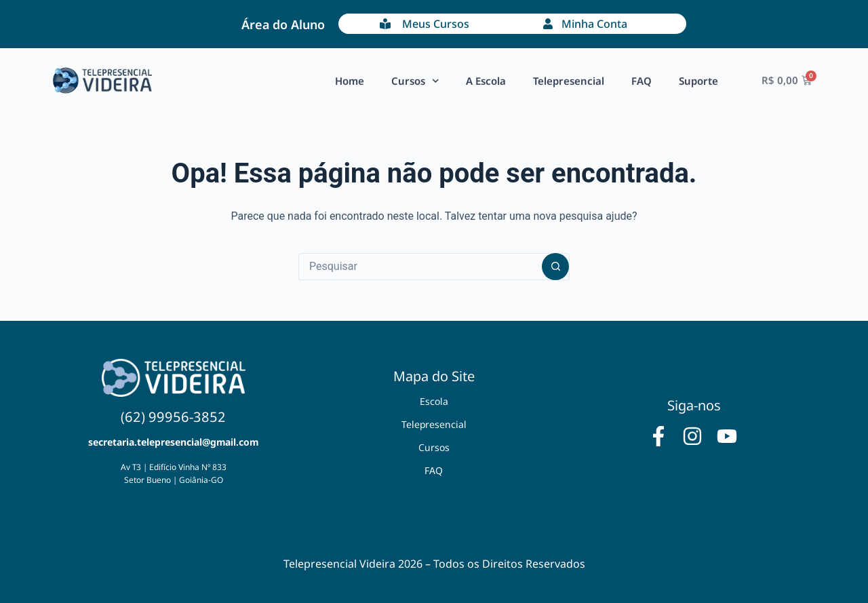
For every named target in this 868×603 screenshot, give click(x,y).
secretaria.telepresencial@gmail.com (173, 442)
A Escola (486, 81)
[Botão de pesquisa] (555, 267)
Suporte (698, 81)
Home (350, 81)
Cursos (415, 81)
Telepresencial (569, 81)
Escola (434, 401)
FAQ (642, 81)
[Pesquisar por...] (420, 267)
